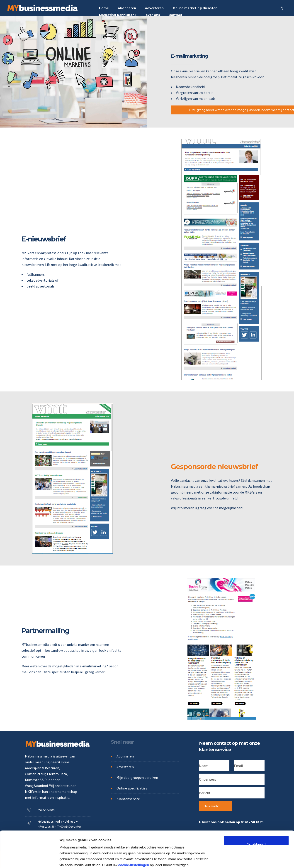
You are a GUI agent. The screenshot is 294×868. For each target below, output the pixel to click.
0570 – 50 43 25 (252, 822)
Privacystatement (100, 859)
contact (176, 15)
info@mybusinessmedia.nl (53, 838)
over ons (153, 15)
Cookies (124, 859)
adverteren (154, 8)
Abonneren (125, 756)
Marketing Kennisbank (118, 15)
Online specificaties (132, 788)
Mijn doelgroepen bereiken (137, 777)
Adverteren (125, 767)
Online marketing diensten (195, 8)
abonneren (127, 8)
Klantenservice (128, 799)
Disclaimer (183, 859)
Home (104, 8)
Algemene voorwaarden (153, 859)
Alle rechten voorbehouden (216, 859)
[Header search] (281, 8)
